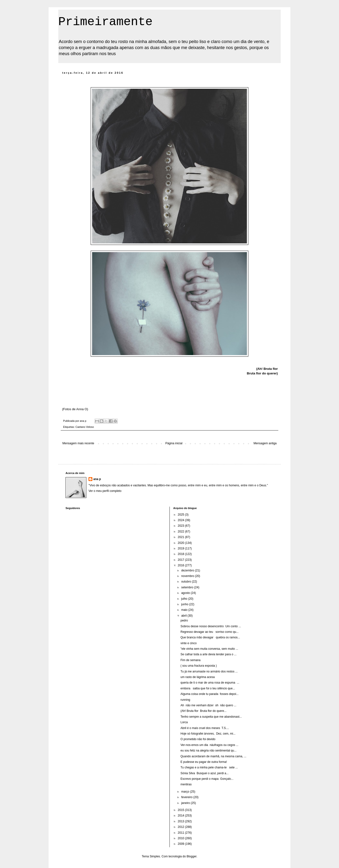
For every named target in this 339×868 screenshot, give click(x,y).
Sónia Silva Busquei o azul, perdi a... (204, 773)
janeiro (186, 803)
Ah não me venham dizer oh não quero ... (208, 705)
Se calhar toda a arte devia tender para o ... (208, 654)
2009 (181, 844)
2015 (181, 810)
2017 (181, 560)
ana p (97, 479)
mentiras (186, 784)
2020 (181, 543)
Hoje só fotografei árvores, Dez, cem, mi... (208, 734)
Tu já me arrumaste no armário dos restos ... (209, 671)
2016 (181, 565)
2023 (181, 526)
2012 (181, 827)
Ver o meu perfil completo (105, 491)
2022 (181, 532)
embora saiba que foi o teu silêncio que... (208, 688)
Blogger (192, 856)
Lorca (184, 722)
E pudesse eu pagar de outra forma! (204, 762)
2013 (181, 821)
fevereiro (187, 797)
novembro (188, 576)
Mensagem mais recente (78, 443)
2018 (181, 554)
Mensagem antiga (265, 443)
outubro (186, 582)
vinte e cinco (188, 643)
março (186, 792)
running (185, 700)
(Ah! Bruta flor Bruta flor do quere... (203, 711)
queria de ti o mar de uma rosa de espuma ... (210, 683)
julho (185, 599)
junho (185, 604)
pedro (184, 620)
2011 (181, 833)
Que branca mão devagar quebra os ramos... (210, 637)
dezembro (188, 570)
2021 (181, 537)
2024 (181, 520)
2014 (181, 816)
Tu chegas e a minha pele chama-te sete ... (209, 767)
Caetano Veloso (85, 427)
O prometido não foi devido (198, 739)
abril (184, 616)
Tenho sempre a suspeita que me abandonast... (211, 717)
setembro (188, 587)
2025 (181, 515)
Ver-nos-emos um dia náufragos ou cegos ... (209, 745)
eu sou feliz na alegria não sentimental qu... (208, 751)
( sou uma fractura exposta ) (199, 666)
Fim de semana (190, 660)
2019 (181, 548)
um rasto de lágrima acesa (197, 677)
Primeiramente (105, 22)
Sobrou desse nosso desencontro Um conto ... (211, 626)
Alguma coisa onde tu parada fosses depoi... (209, 694)
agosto (186, 593)
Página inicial (174, 443)
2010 (181, 838)
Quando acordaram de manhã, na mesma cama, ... (213, 756)
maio (185, 610)
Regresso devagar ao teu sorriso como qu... (209, 632)
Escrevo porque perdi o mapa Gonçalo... (207, 779)
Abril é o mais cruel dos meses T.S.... (205, 728)
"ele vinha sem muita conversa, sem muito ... (209, 649)
